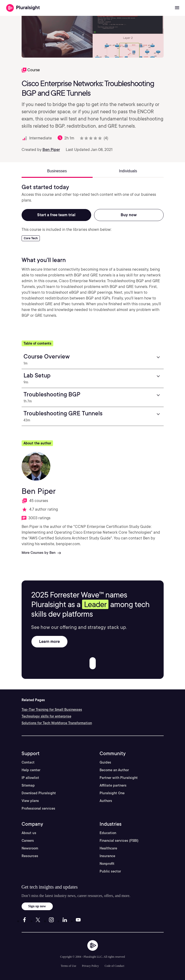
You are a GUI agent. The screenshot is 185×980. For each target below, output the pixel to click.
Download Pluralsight (39, 793)
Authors (106, 801)
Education (108, 833)
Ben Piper (51, 150)
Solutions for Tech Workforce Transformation (57, 723)
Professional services (38, 808)
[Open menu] (177, 8)
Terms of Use (68, 966)
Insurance (107, 856)
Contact (28, 762)
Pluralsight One (112, 793)
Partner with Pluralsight (119, 778)
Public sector (110, 871)
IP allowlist (30, 778)
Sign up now (37, 906)
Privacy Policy (90, 966)
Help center (31, 770)
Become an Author (114, 770)
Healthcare (108, 848)
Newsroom (30, 848)
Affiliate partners (113, 785)
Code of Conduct (114, 966)
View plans (30, 801)
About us (29, 833)
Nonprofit (107, 864)
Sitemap (28, 785)
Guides (105, 762)
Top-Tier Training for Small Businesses (52, 710)
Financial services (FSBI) (119, 841)
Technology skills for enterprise (46, 716)
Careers (28, 841)
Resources (30, 856)
